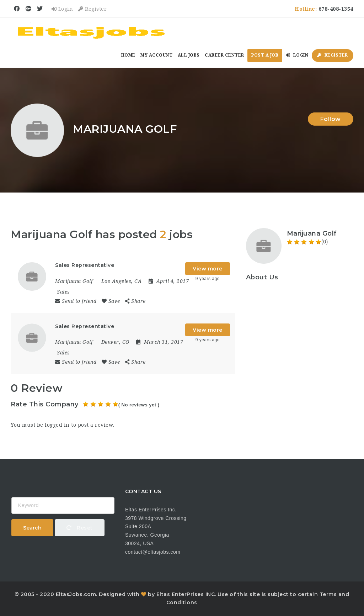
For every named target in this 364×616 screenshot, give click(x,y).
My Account (156, 55)
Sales (63, 292)
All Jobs (189, 55)
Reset (80, 528)
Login (62, 9)
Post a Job (265, 55)
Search (32, 528)
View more (208, 269)
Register (92, 9)
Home (128, 55)
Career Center (224, 55)
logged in (57, 425)
